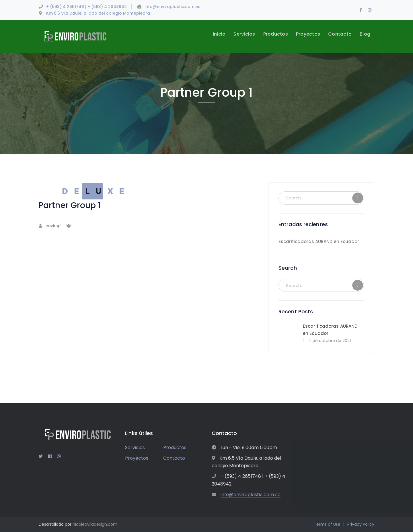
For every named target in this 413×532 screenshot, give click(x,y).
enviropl (53, 226)
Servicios (135, 447)
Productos (175, 447)
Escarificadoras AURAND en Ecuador (319, 241)
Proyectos (137, 458)
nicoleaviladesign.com (95, 524)
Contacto (174, 458)
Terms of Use (327, 524)
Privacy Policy (361, 524)
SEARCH (358, 198)
